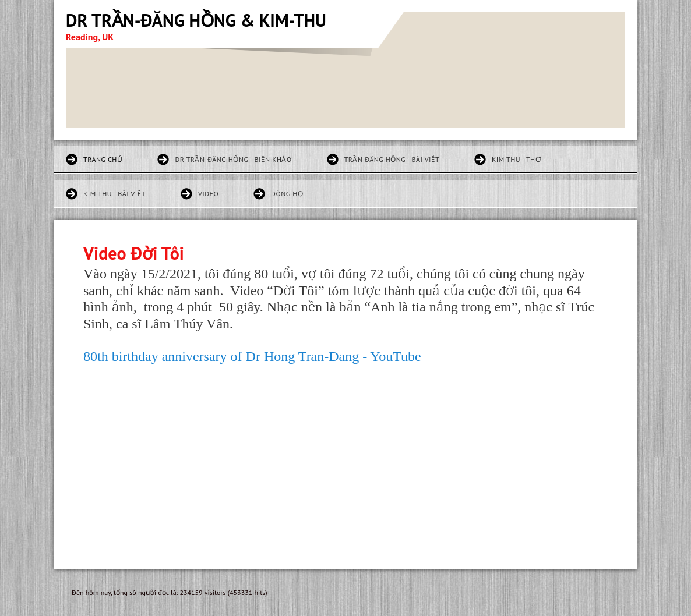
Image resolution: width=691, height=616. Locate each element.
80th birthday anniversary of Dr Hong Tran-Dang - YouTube (252, 356)
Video (208, 194)
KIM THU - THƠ (516, 159)
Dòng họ (287, 194)
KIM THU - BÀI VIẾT (114, 194)
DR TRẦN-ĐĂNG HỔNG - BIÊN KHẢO (233, 159)
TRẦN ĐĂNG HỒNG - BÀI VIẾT (392, 159)
